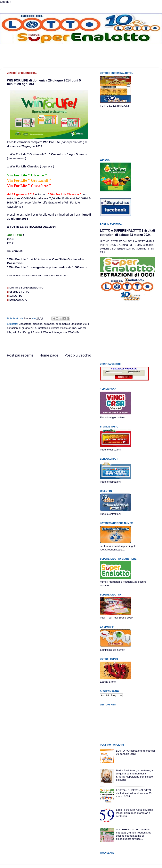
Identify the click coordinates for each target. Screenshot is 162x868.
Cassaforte (25, 324)
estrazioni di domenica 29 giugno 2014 (66, 324)
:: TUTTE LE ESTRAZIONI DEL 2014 (31, 227)
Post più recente (20, 355)
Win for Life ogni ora (55, 332)
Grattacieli (44, 328)
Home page (49, 355)
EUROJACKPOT (19, 300)
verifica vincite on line (64, 328)
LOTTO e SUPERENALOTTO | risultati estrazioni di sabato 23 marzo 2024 (134, 793)
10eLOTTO (16, 296)
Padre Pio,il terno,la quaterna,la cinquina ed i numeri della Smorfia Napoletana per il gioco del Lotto (134, 775)
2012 (10, 243)
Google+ (6, 2)
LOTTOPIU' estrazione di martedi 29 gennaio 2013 (135, 752)
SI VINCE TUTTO (19, 292)
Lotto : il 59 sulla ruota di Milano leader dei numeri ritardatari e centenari (134, 813)
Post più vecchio (78, 355)
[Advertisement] (81, 59)
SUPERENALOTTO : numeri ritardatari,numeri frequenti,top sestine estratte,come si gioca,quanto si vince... (134, 834)
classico (38, 324)
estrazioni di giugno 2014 (22, 328)
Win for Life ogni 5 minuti (27, 332)
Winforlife (74, 332)
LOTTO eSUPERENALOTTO (26, 288)
